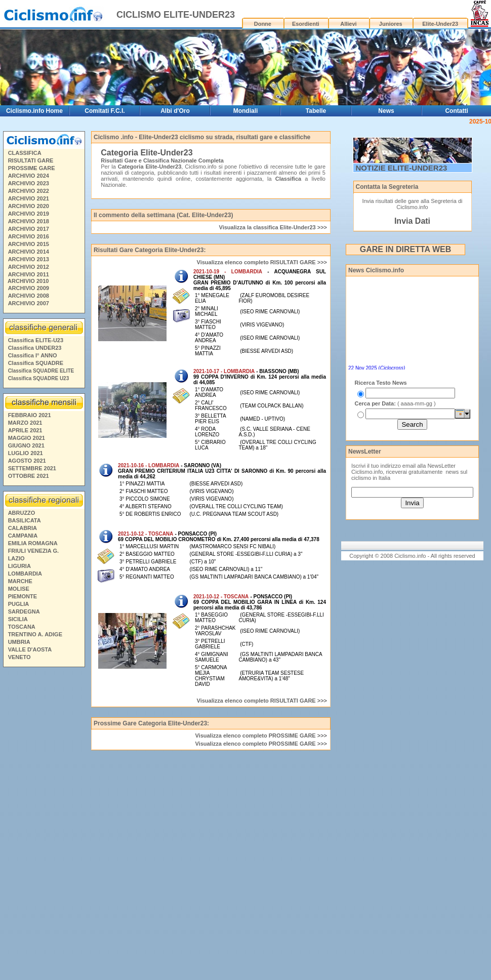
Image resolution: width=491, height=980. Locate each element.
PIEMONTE (23, 596)
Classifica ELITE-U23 (36, 340)
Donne (263, 24)
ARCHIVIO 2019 (29, 214)
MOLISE (19, 589)
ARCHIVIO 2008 (29, 296)
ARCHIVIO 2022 (29, 191)
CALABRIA (23, 528)
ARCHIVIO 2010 (28, 281)
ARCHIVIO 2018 (29, 221)
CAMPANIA (23, 536)
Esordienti (306, 24)
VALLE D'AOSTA (30, 649)
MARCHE (20, 581)
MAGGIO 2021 (27, 438)
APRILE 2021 (25, 430)
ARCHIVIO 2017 (29, 229)
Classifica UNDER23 (35, 348)
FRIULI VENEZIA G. (33, 551)
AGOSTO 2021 (27, 461)
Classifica (288, 179)
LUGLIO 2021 (26, 453)
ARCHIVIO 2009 (29, 288)
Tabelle (316, 111)
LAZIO (16, 558)
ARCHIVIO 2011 (29, 274)
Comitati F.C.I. (105, 111)
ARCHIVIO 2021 (29, 198)
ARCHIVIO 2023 (29, 183)
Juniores (391, 24)
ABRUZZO (22, 513)
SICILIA (18, 619)
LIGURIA (19, 566)
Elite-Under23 (440, 24)
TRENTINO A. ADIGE (35, 634)
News (386, 111)
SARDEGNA (24, 611)
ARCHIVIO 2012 (29, 267)
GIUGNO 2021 (26, 445)
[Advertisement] (44, 825)
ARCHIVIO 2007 (29, 303)
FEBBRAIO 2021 (30, 415)
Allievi (348, 24)
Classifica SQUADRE (36, 363)
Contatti (456, 111)
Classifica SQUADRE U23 (39, 378)
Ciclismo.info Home (34, 111)
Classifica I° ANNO (33, 355)
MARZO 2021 (25, 423)
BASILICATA (25, 520)
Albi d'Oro (175, 111)
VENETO (19, 657)
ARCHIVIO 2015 (29, 244)
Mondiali (246, 111)
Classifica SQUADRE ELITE (41, 371)
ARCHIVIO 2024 (29, 176)
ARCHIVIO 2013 (29, 259)
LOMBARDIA (25, 574)
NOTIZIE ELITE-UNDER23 (402, 168)
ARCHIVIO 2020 (29, 206)
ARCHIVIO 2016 (29, 236)
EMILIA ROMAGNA (33, 543)
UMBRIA (19, 642)
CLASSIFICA (25, 153)
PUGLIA (19, 604)
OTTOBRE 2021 (29, 476)
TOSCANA (22, 627)
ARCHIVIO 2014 (29, 252)
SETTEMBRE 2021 (32, 468)
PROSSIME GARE (32, 168)
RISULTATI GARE (31, 160)
